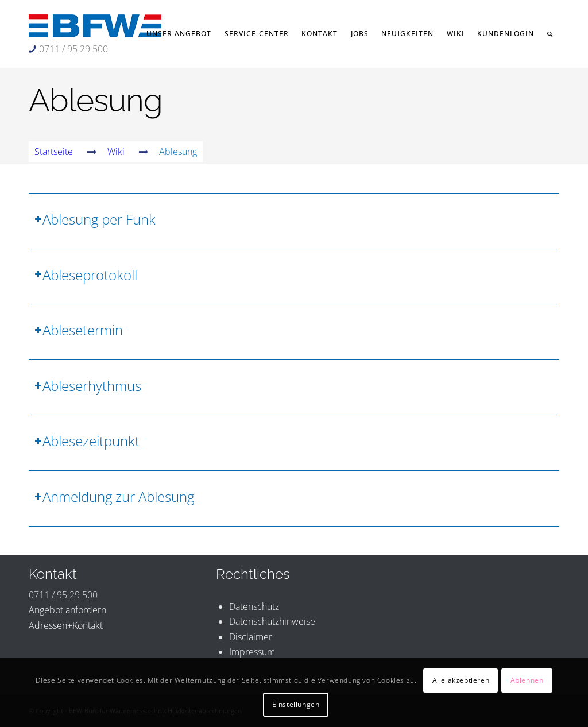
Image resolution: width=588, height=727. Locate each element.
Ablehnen (527, 680)
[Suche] (550, 34)
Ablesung (96, 100)
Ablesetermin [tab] (79, 330)
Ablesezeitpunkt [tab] (87, 441)
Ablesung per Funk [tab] (95, 219)
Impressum (252, 652)
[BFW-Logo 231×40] (95, 26)
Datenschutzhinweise (272, 621)
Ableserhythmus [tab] (88, 386)
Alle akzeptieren (461, 680)
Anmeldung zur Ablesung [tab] (114, 496)
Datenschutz (254, 606)
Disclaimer (251, 637)
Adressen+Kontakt (66, 625)
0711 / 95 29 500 (73, 49)
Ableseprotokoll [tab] (86, 275)
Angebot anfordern (67, 610)
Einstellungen (296, 704)
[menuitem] (179, 34)
